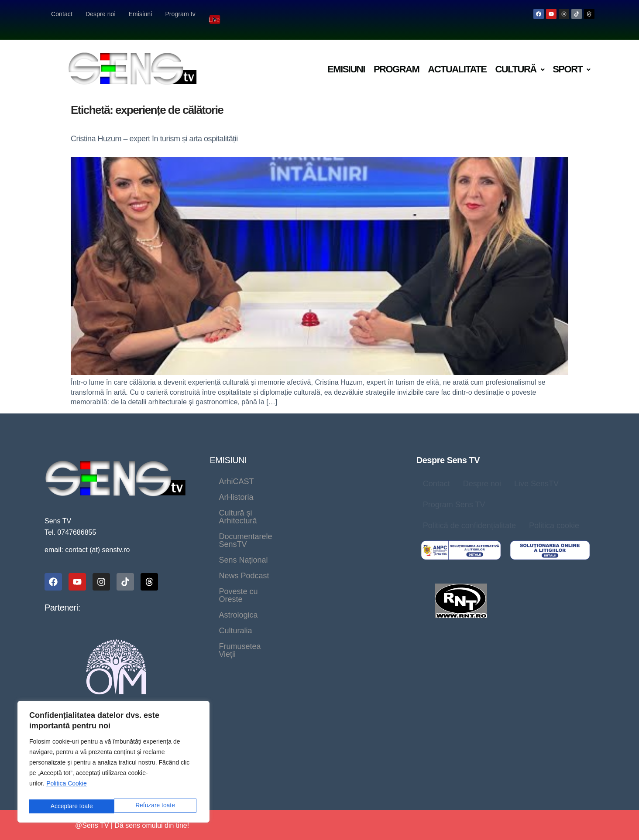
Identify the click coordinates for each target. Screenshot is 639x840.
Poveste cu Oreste (319, 517)
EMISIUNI (228, 449)
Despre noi (101, 14)
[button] (519, 58)
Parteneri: (62, 596)
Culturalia (292, 533)
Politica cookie (554, 514)
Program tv (180, 14)
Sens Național (345, 502)
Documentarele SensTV (260, 502)
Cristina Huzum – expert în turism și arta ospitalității (154, 127)
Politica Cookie (67, 787)
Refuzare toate (70, 806)
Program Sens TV (454, 493)
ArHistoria (289, 470)
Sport (571, 58)
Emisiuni (141, 14)
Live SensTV (536, 472)
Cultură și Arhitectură (255, 486)
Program (396, 58)
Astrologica (238, 533)
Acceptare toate (156, 806)
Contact (62, 14)
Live (215, 14)
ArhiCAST (236, 470)
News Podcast (244, 517)
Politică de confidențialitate (469, 514)
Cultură (519, 58)
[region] (113, 763)
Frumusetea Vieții (358, 533)
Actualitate (457, 58)
